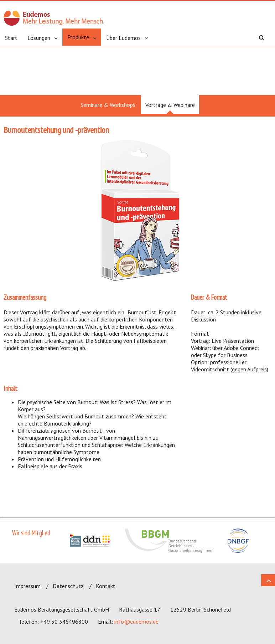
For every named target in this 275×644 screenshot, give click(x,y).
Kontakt (106, 586)
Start (11, 38)
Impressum (27, 586)
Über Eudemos (123, 38)
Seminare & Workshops (108, 105)
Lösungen (39, 38)
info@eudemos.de (136, 622)
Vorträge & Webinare (170, 105)
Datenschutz (68, 586)
